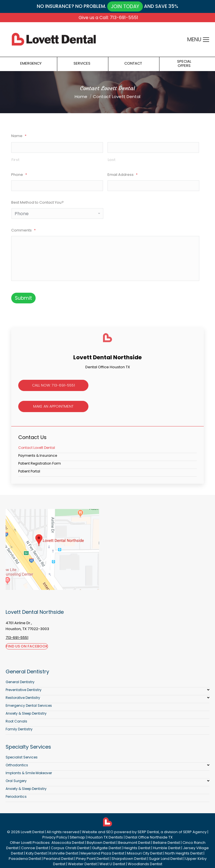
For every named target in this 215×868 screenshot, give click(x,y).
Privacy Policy (55, 837)
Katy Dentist (36, 853)
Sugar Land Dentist (166, 859)
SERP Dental (148, 832)
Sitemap (77, 837)
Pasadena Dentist (25, 859)
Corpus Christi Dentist (70, 848)
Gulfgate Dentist (107, 848)
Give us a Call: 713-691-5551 (108, 18)
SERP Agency (195, 832)
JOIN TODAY (125, 6)
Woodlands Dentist (145, 864)
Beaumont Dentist (134, 843)
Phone (19, 175)
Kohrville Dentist (64, 853)
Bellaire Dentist (166, 843)
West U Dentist (112, 864)
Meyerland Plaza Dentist (102, 853)
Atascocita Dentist (68, 843)
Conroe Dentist (35, 848)
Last (112, 160)
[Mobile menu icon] (206, 40)
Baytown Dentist (101, 843)
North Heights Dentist (184, 853)
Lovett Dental (32, 832)
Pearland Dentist (59, 859)
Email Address (123, 175)
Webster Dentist (82, 864)
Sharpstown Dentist (129, 859)
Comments (23, 230)
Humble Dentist (167, 848)
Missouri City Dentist (145, 853)
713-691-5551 (17, 638)
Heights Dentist (137, 848)
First (15, 160)
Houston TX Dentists (105, 837)
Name (19, 136)
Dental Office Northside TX (149, 837)
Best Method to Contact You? (37, 202)
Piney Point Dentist (92, 859)
